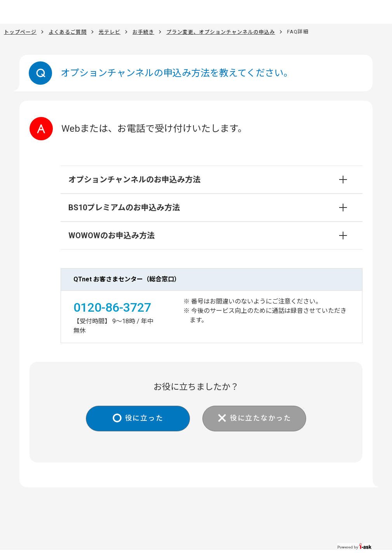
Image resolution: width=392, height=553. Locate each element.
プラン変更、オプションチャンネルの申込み (221, 32)
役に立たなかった (261, 418)
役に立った (144, 418)
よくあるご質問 (68, 32)
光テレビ (110, 32)
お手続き (143, 32)
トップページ (20, 32)
